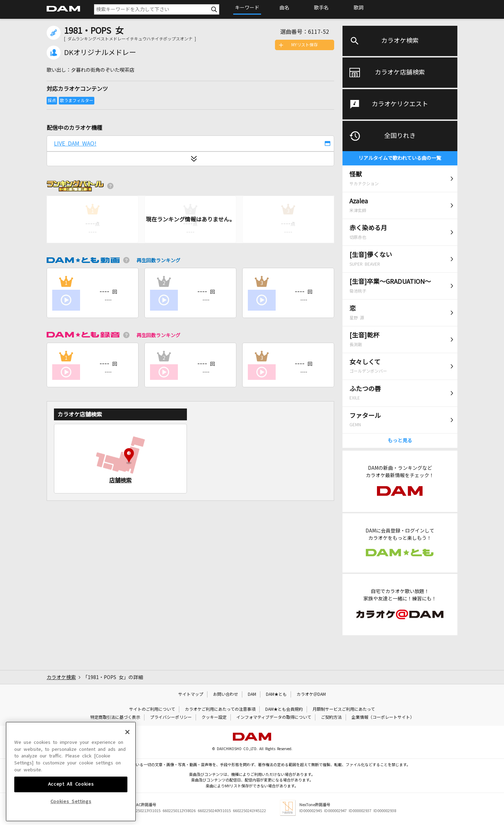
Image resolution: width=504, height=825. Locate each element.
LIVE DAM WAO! (75, 143)
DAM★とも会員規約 (284, 709)
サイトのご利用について (152, 709)
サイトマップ (191, 694)
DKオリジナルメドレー (100, 53)
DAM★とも (276, 694)
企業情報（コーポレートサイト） (383, 717)
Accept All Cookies (71, 804)
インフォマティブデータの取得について (274, 717)
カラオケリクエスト (400, 104)
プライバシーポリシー (171, 717)
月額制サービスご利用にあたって (344, 709)
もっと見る (400, 441)
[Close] (127, 752)
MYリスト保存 (305, 45)
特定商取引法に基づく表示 (115, 717)
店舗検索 (120, 480)
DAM (252, 694)
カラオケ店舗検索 (400, 72)
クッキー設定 (214, 717)
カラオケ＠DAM (311, 694)
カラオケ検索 (400, 41)
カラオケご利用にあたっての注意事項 (220, 709)
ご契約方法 (331, 717)
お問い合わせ (226, 694)
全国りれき (400, 136)
